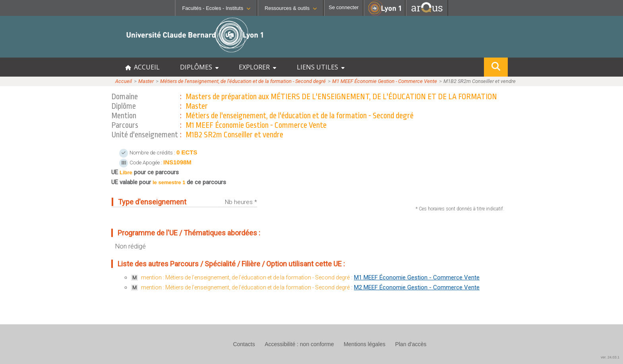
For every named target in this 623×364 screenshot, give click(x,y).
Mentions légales (365, 344)
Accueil (124, 81)
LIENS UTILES (321, 67)
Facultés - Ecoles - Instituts (216, 8)
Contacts (244, 344)
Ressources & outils (291, 8)
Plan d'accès (411, 344)
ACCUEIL (142, 67)
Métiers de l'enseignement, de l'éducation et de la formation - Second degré (243, 81)
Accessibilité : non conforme (299, 344)
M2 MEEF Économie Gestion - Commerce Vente (417, 287)
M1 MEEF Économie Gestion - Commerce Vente (385, 81)
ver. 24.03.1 (610, 357)
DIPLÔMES (199, 67)
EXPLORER (257, 67)
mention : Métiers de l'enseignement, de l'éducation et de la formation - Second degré (245, 277)
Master (146, 81)
